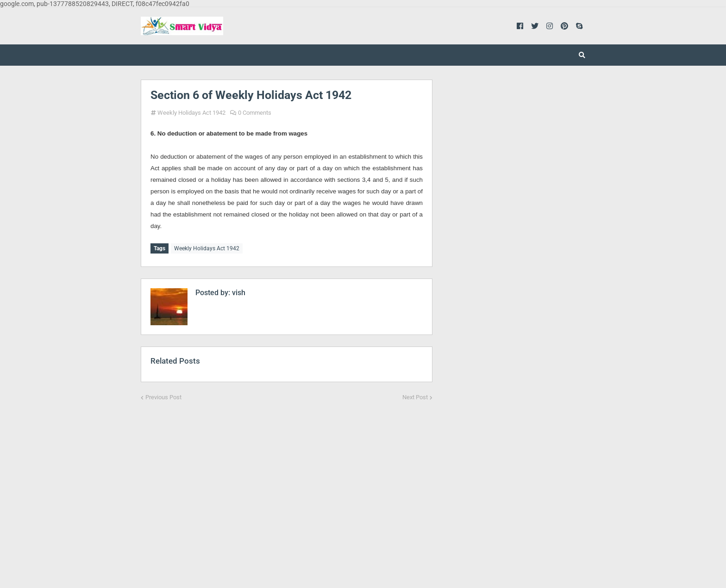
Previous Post (163, 396)
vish (238, 291)
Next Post (415, 396)
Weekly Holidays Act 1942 (191, 113)
